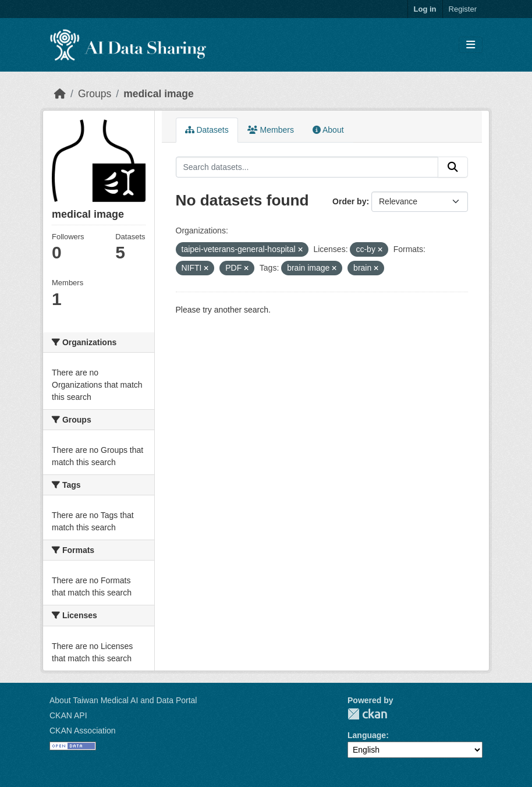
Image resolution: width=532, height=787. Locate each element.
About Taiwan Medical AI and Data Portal (123, 700)
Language (367, 735)
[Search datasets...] (307, 167)
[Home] (60, 94)
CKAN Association (83, 731)
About (328, 130)
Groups (95, 94)
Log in (425, 9)
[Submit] (453, 167)
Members (271, 130)
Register (463, 9)
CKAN (367, 714)
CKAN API (68, 715)
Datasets (207, 130)
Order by (349, 201)
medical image (159, 94)
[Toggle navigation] (471, 45)
